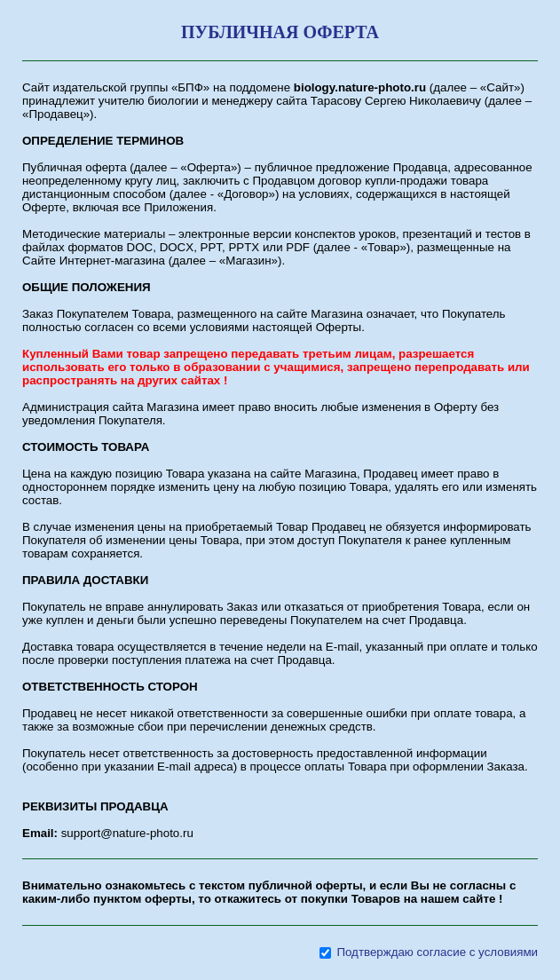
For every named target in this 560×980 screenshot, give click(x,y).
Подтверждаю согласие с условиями (437, 952)
